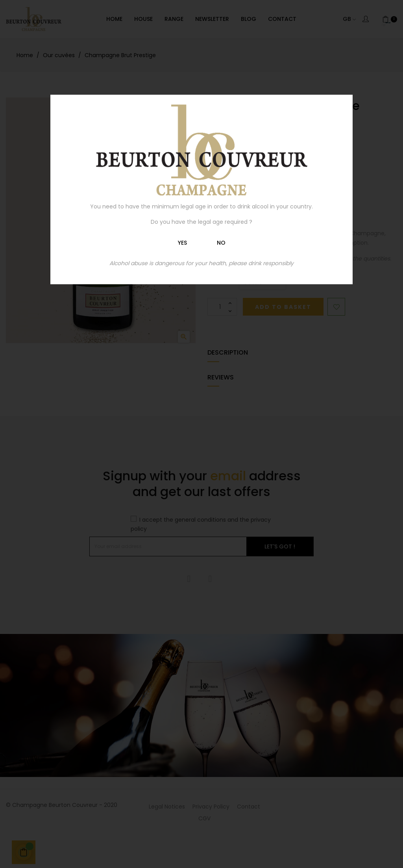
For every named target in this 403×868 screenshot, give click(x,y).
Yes (182, 243)
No (221, 243)
